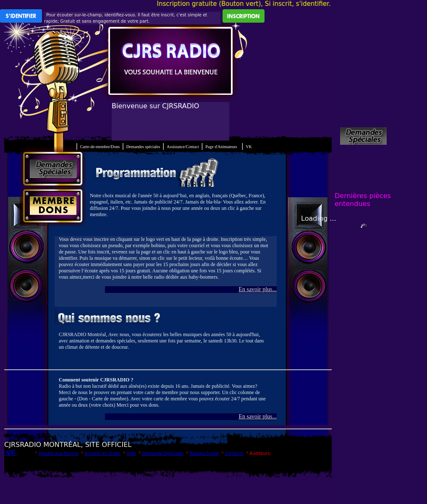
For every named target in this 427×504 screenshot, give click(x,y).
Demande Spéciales (163, 453)
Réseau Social (204, 453)
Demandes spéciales (143, 147)
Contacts (234, 453)
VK (249, 147)
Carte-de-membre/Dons (100, 147)
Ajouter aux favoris (59, 453)
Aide (131, 453)
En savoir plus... (258, 289)
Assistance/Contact (183, 147)
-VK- (10, 453)
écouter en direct (102, 453)
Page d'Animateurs (221, 147)
